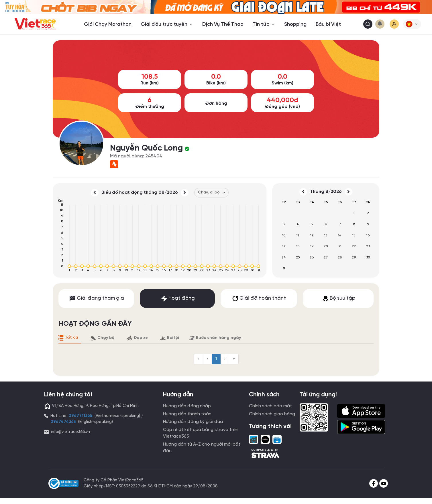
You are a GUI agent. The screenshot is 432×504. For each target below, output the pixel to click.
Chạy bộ (102, 338)
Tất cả (68, 338)
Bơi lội (169, 338)
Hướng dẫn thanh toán (187, 414)
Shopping (295, 24)
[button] (412, 24)
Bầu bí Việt (328, 24)
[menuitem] (199, 359)
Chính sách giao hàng (272, 414)
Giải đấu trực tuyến (167, 24)
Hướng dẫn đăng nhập (187, 406)
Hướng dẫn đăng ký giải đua (193, 422)
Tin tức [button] (264, 24)
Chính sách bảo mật (270, 406)
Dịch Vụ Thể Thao (223, 24)
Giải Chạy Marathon (108, 24)
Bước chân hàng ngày (215, 338)
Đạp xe (137, 338)
